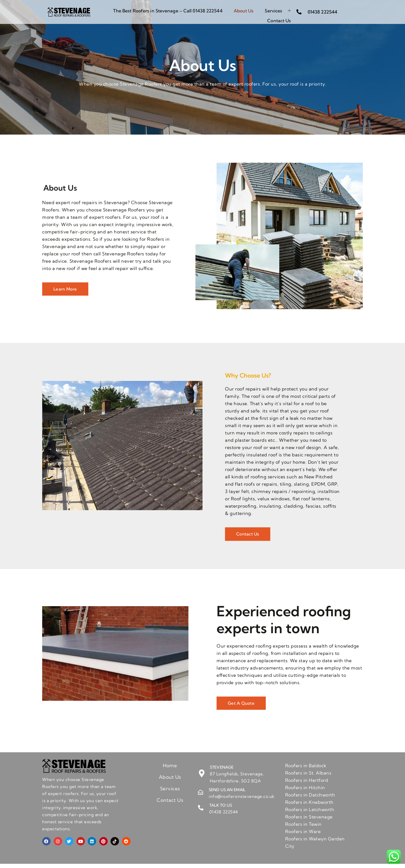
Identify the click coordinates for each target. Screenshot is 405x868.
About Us (244, 9)
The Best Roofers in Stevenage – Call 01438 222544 (168, 9)
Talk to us (220, 809)
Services (278, 9)
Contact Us (279, 16)
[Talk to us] (201, 812)
